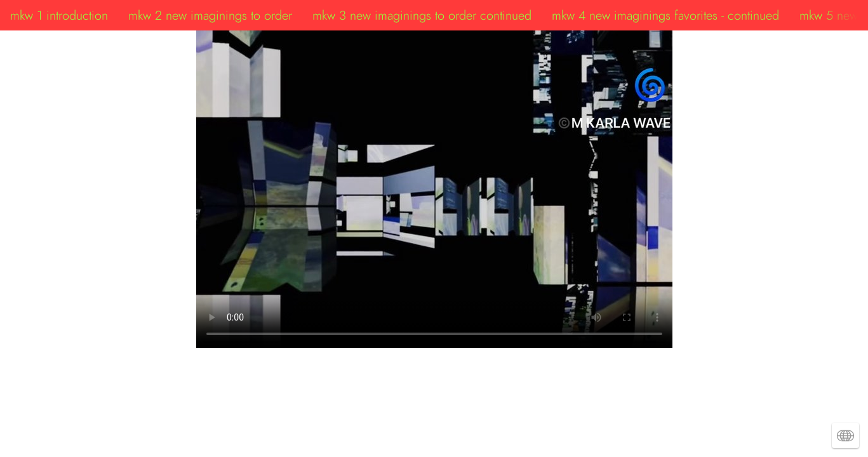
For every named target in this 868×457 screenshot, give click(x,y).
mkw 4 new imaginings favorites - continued (665, 15)
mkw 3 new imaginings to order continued (422, 15)
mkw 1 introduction (59, 15)
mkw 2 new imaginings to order (210, 15)
